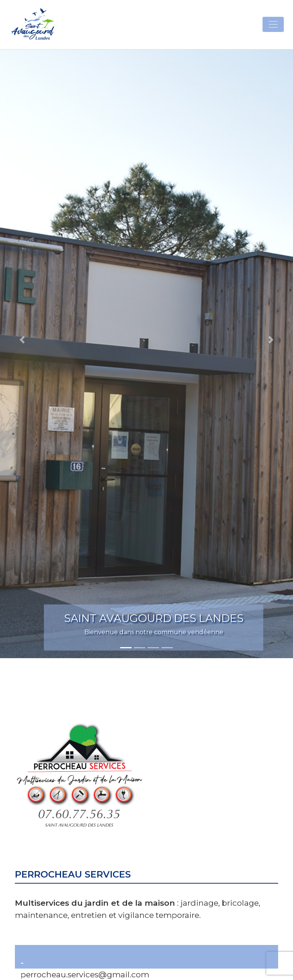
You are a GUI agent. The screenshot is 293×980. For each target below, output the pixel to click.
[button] (22, 340)
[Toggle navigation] (273, 24)
